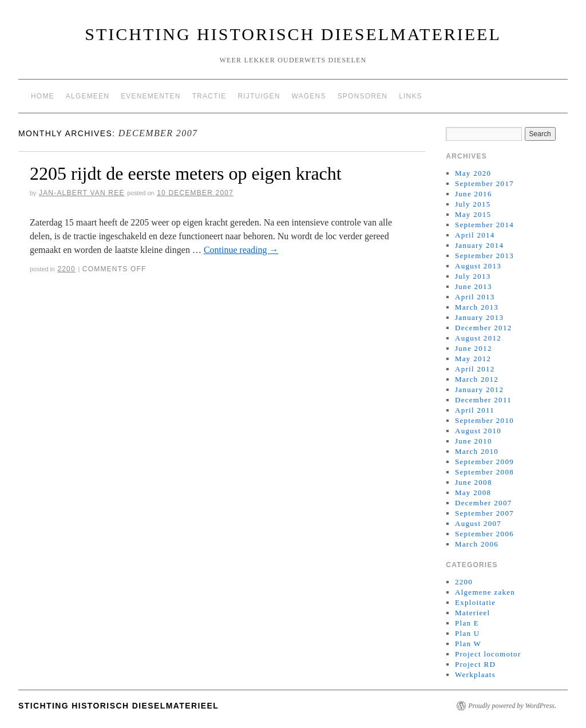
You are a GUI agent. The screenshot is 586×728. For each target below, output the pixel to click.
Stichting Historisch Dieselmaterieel (293, 34)
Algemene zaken (485, 592)
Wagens (309, 96)
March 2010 (477, 451)
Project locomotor (488, 654)
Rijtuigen (259, 96)
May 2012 (473, 359)
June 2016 (474, 194)
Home (43, 96)
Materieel (473, 613)
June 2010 (474, 441)
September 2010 (484, 420)
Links (411, 96)
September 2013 (484, 256)
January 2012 (479, 389)
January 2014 (479, 245)
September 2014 (484, 225)
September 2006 (484, 534)
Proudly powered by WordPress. (512, 706)
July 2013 (473, 276)
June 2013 (474, 286)
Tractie (209, 96)
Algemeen (88, 96)
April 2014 (475, 235)
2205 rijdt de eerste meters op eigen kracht (186, 173)
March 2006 (477, 544)
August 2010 (478, 431)
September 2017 (484, 183)
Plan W (468, 644)
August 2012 (478, 338)
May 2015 (473, 214)
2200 (66, 269)
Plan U (468, 633)
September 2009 (484, 462)
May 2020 (473, 173)
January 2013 (479, 317)
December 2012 (484, 328)
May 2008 (473, 492)
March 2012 (477, 379)
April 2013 (475, 297)
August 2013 (478, 266)
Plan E (467, 623)
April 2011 (475, 410)
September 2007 (484, 513)
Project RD (475, 664)
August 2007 (478, 523)
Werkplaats (475, 674)
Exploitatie (475, 602)
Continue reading (241, 250)
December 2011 (483, 400)
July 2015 (473, 204)
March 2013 (477, 307)
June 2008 (474, 482)
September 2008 (484, 472)
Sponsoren (363, 96)
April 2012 (475, 369)
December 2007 (484, 503)
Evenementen (151, 96)
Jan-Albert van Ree (82, 193)
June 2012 (474, 348)
